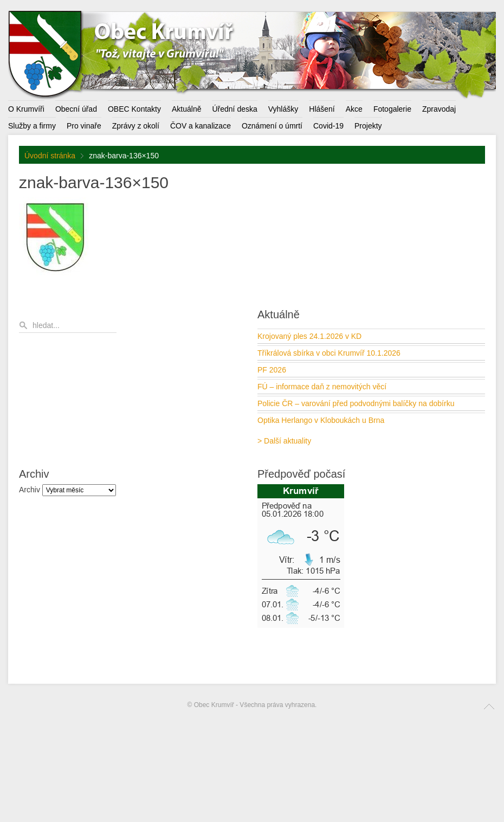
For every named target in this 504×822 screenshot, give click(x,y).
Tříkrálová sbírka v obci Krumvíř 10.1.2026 (329, 353)
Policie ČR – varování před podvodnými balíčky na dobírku (356, 403)
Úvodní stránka (50, 156)
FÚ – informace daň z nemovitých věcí (322, 387)
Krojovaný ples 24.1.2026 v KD (309, 336)
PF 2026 (272, 370)
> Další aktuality (284, 441)
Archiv (30, 490)
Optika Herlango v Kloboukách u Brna (321, 420)
